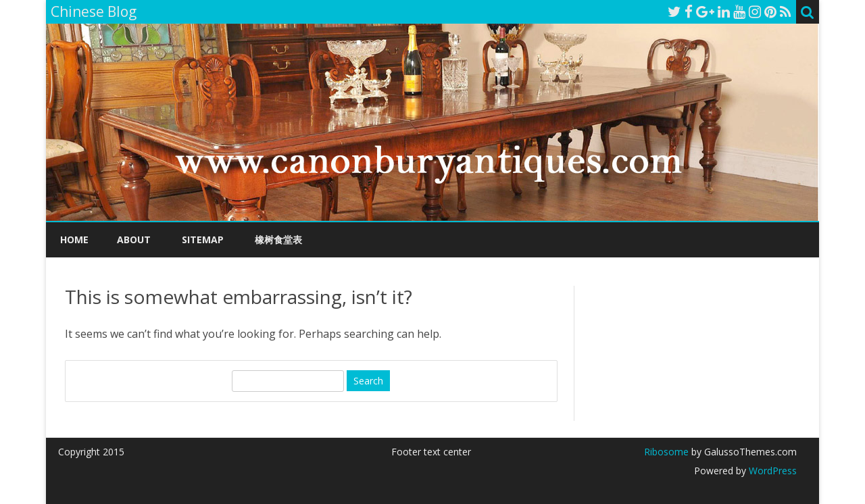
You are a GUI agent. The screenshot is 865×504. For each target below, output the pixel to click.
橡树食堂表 (278, 240)
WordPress (771, 471)
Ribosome (666, 452)
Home (74, 240)
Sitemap (203, 240)
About (134, 240)
